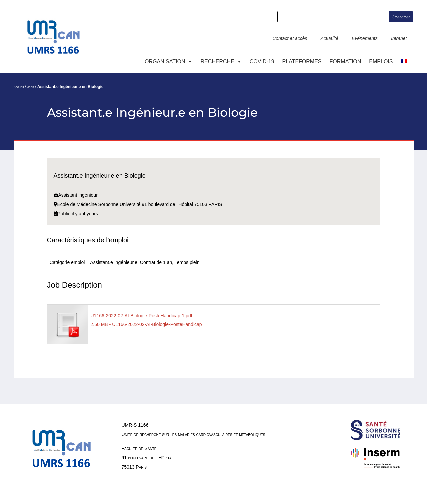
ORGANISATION (169, 61)
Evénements (365, 38)
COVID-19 (262, 61)
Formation (345, 61)
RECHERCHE (221, 61)
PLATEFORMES (302, 61)
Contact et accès (290, 38)
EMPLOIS (381, 61)
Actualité (329, 38)
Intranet (399, 38)
